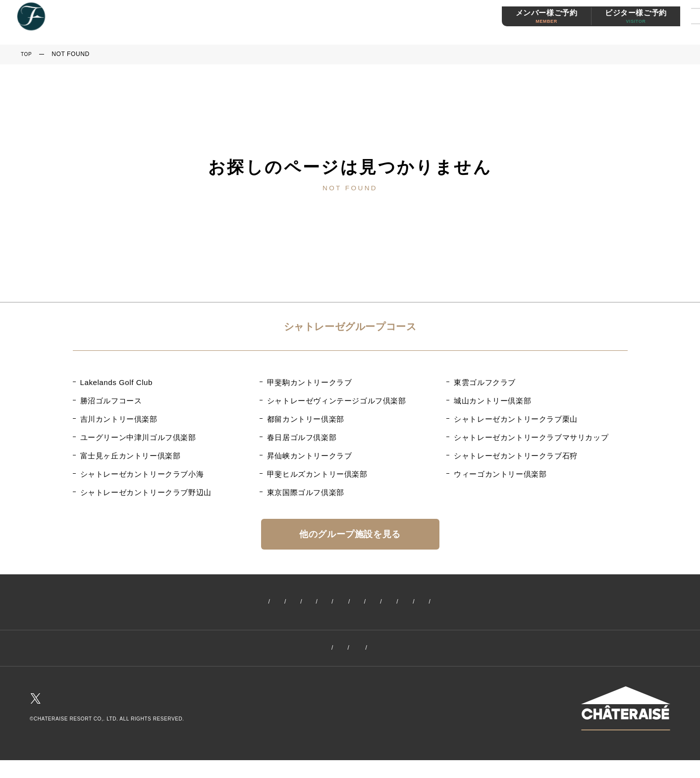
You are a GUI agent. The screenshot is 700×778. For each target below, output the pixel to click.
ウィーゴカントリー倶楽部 (500, 474)
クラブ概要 (255, 651)
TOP (27, 54)
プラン (361, 603)
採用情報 (303, 651)
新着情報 (153, 603)
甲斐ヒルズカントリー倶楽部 (317, 474)
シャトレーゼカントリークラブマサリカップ (531, 437)
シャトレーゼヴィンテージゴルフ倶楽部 (337, 401)
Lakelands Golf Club (116, 382)
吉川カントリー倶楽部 (119, 419)
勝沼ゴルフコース (111, 401)
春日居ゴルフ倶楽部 (302, 437)
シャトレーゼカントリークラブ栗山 (516, 419)
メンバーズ (500, 603)
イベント (197, 603)
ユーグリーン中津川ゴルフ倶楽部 (138, 437)
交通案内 (547, 603)
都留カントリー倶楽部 (306, 419)
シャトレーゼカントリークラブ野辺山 (146, 492)
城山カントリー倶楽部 (492, 401)
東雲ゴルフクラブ (485, 382)
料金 (233, 603)
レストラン (449, 603)
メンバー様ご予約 (522, 23)
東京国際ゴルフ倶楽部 (306, 492)
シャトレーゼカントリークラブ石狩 (516, 456)
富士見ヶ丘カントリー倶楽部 (131, 456)
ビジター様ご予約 (611, 23)
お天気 (588, 603)
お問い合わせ (441, 651)
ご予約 (266, 603)
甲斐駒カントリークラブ (310, 382)
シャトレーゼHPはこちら (626, 740)
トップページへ (350, 214)
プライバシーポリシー (368, 651)
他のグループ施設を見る (350, 534)
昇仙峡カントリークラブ (310, 456)
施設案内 (401, 603)
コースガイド (314, 603)
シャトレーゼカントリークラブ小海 (142, 474)
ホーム (113, 603)
